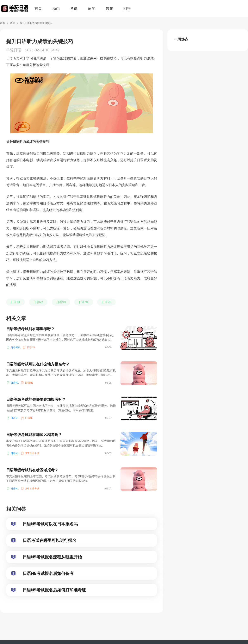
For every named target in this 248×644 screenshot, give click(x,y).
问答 (127, 8)
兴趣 (109, 8)
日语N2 (38, 302)
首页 (38, 8)
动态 (56, 8)
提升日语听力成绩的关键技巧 (36, 23)
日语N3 (61, 302)
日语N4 (84, 302)
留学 (92, 8)
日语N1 (15, 302)
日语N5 (106, 302)
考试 (74, 8)
